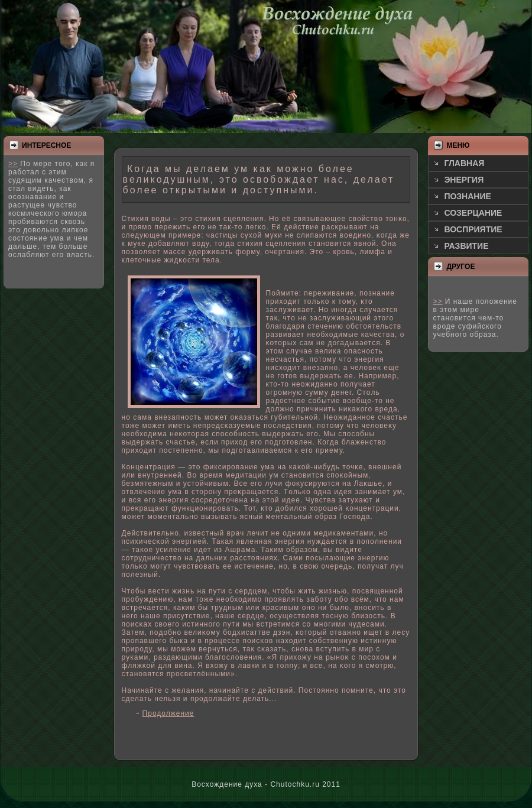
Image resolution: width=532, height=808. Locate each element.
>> (13, 164)
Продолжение (168, 713)
